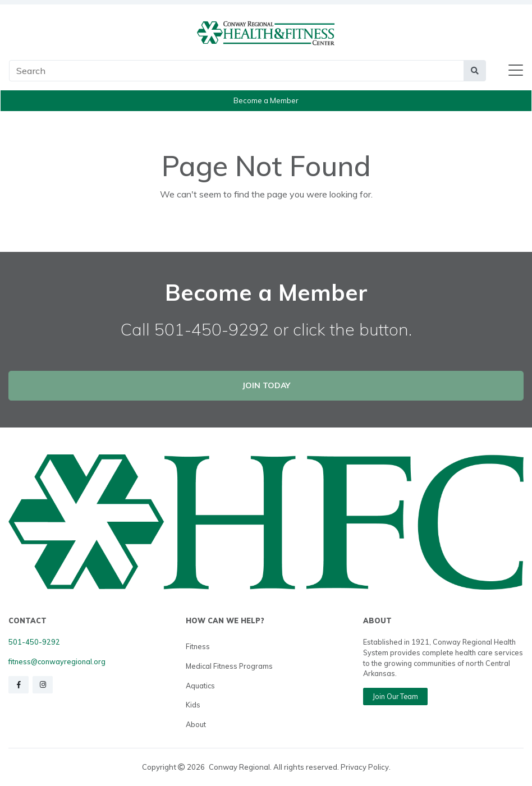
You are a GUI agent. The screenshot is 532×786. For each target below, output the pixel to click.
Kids (193, 705)
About (196, 724)
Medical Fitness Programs (229, 666)
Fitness (198, 646)
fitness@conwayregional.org (57, 661)
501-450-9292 (34, 642)
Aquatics (200, 686)
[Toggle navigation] (516, 71)
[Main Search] (237, 71)
